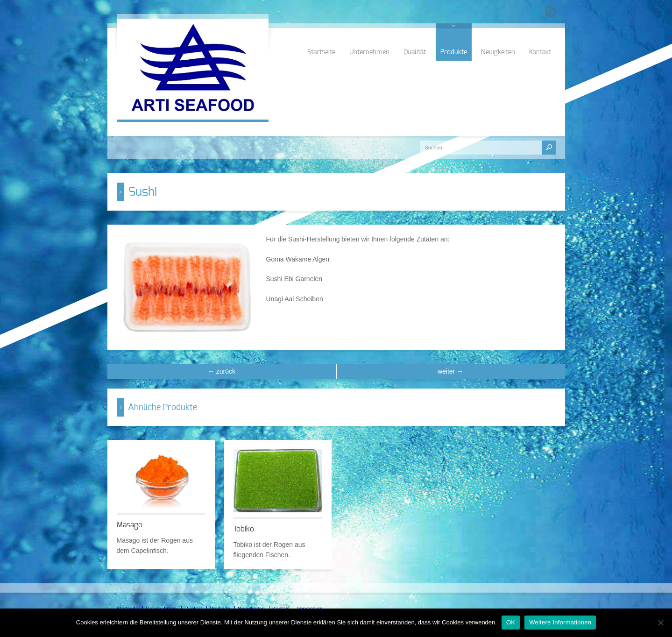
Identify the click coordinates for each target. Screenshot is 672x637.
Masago (130, 525)
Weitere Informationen (560, 622)
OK (511, 622)
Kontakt (540, 52)
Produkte (454, 52)
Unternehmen (369, 52)
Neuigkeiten (498, 52)
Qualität (415, 52)
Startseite (321, 52)
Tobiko (244, 529)
